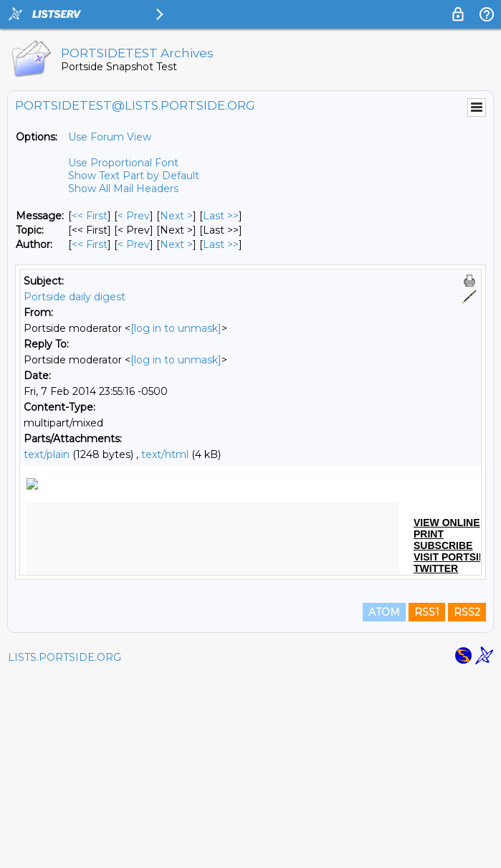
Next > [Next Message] (176, 216)
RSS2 (467, 805)
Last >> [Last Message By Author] (221, 244)
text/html (165, 454)
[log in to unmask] (176, 328)
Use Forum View (110, 137)
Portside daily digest (75, 297)
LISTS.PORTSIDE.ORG (65, 850)
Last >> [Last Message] (221, 216)
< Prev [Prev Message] (134, 216)
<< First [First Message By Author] (90, 244)
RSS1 (427, 805)
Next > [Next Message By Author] (176, 244)
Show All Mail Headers (123, 189)
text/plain (47, 454)
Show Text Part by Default (134, 176)
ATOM (384, 805)
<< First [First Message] (90, 216)
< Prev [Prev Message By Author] (134, 244)
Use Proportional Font (123, 163)
